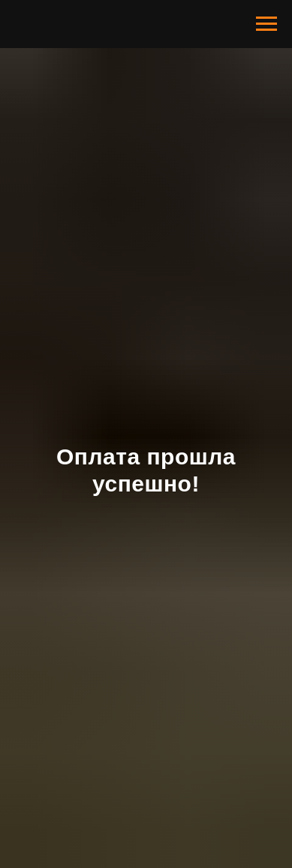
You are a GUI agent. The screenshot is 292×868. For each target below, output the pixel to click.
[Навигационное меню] (266, 24)
